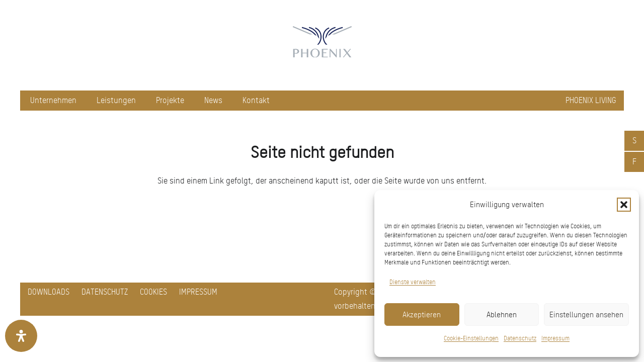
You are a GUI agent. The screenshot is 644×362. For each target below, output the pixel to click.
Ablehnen (502, 315)
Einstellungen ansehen (586, 315)
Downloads (49, 292)
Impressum (555, 338)
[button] (624, 205)
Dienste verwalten (413, 282)
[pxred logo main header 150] (322, 45)
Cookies (153, 292)
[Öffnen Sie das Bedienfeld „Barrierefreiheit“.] (21, 336)
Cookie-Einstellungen (471, 338)
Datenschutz (520, 338)
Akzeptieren (422, 315)
